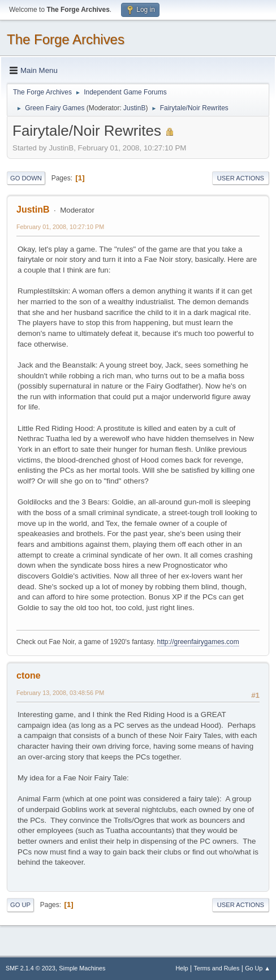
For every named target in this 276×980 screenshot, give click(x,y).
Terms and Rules (217, 968)
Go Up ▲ (258, 968)
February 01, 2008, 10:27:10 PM (60, 227)
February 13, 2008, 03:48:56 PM (60, 693)
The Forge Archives (66, 39)
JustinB (134, 108)
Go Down (26, 178)
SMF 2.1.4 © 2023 (31, 968)
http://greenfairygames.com (198, 642)
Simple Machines (82, 968)
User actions (241, 178)
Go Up (20, 905)
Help (182, 968)
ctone (29, 675)
